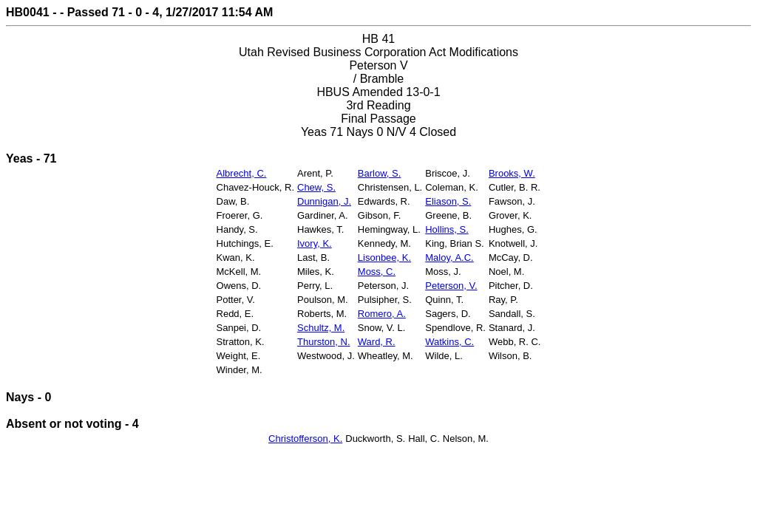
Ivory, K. (315, 243)
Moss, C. (377, 272)
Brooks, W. (512, 173)
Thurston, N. (324, 342)
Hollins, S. (447, 229)
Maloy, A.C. (449, 258)
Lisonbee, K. (384, 258)
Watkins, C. (449, 342)
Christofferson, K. (305, 439)
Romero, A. (382, 314)
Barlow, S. (380, 173)
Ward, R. (377, 342)
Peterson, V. (451, 286)
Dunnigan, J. (324, 201)
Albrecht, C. (242, 173)
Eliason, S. (448, 201)
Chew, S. (316, 187)
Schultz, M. (321, 328)
